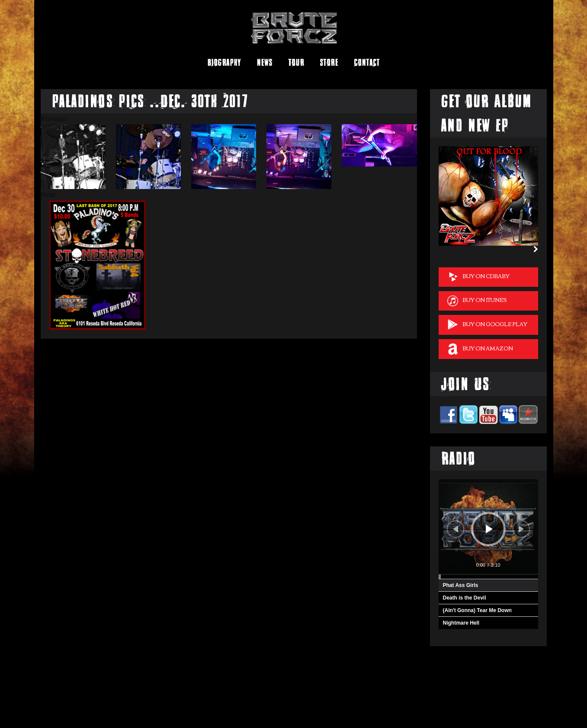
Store (329, 63)
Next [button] (48, 194)
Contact (367, 63)
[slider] (488, 577)
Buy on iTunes (477, 300)
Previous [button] (54, 119)
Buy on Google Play (487, 325)
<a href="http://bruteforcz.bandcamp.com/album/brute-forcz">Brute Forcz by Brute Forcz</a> (98, 699)
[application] (488, 529)
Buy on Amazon (480, 349)
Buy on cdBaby (478, 277)
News (265, 63)
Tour (296, 63)
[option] (78, 157)
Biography (224, 63)
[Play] (489, 529)
